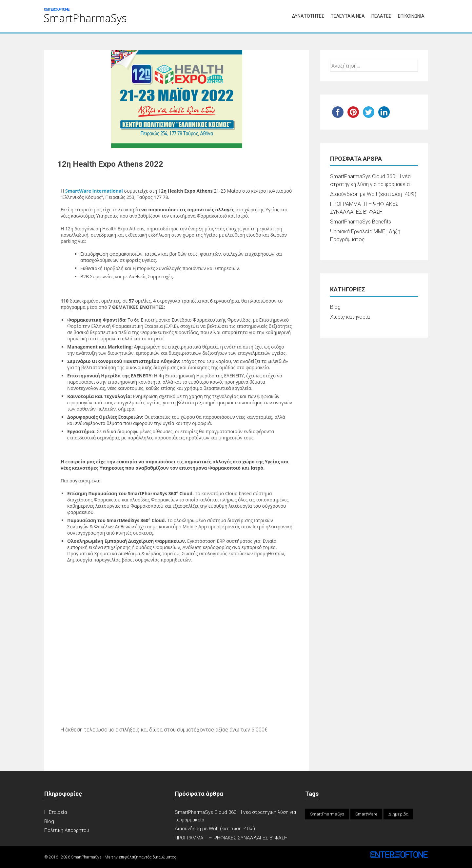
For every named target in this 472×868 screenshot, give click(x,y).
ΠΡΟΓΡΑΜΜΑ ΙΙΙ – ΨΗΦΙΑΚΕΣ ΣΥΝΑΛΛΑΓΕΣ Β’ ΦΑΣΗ (231, 838)
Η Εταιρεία (56, 812)
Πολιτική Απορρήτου (67, 830)
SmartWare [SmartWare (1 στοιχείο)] (366, 814)
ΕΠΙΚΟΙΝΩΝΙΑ (411, 16)
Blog (335, 307)
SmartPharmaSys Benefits (361, 222)
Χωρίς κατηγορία (350, 317)
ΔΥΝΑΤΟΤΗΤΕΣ (308, 16)
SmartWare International (95, 191)
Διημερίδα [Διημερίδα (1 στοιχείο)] (398, 814)
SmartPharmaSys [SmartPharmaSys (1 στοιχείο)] (327, 814)
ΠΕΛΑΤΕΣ (381, 16)
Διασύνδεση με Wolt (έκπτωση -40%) (373, 194)
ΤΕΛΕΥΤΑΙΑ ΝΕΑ (348, 16)
